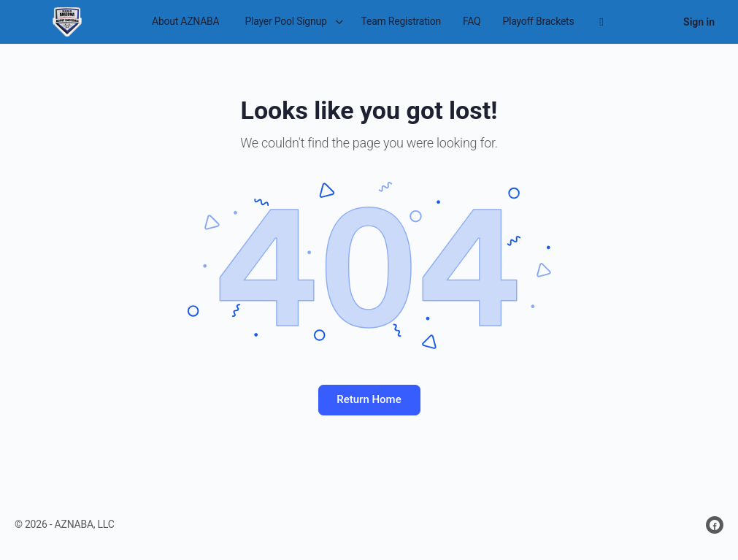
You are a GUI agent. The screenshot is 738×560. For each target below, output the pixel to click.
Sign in (699, 22)
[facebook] (715, 525)
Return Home (369, 399)
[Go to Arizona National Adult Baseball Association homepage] (67, 20)
